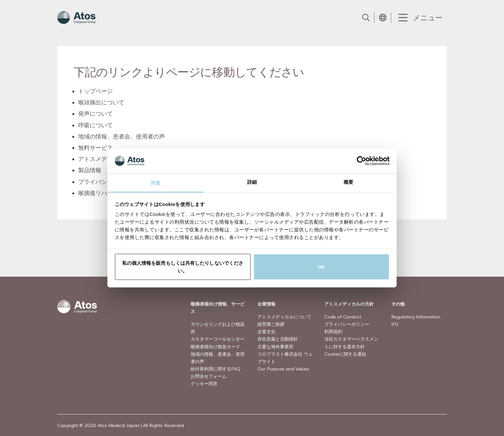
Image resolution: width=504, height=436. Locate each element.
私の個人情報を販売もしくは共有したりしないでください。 (183, 267)
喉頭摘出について (102, 102)
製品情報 (90, 170)
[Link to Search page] (366, 18)
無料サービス (96, 148)
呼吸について (96, 125)
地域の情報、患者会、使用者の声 (122, 136)
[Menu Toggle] (419, 18)
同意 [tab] (156, 183)
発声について (96, 114)
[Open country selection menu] (383, 18)
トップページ (96, 91)
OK (321, 267)
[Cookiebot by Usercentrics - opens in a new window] (361, 161)
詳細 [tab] (252, 182)
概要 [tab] (348, 182)
